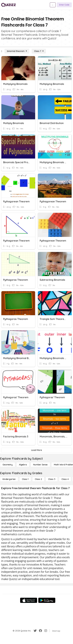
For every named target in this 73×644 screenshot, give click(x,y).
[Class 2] (38, 479)
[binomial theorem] (17, 51)
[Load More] (36, 450)
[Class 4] (65, 479)
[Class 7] (39, 51)
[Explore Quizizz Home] (8, 5)
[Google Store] (47, 600)
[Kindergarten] (9, 479)
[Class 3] (52, 479)
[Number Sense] (40, 465)
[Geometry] (8, 465)
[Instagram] (46, 631)
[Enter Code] (64, 5)
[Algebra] (23, 465)
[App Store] (29, 600)
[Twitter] (35, 631)
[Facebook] (40, 631)
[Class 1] (25, 479)
